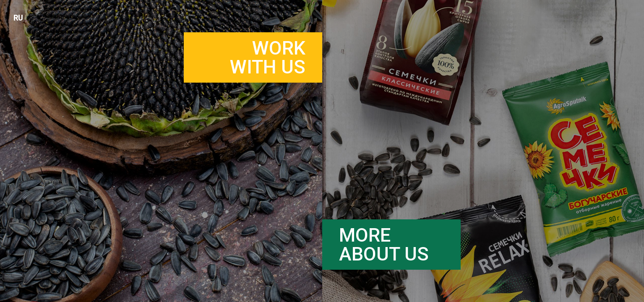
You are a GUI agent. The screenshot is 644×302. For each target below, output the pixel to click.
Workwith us (268, 57)
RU (18, 18)
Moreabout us (384, 245)
